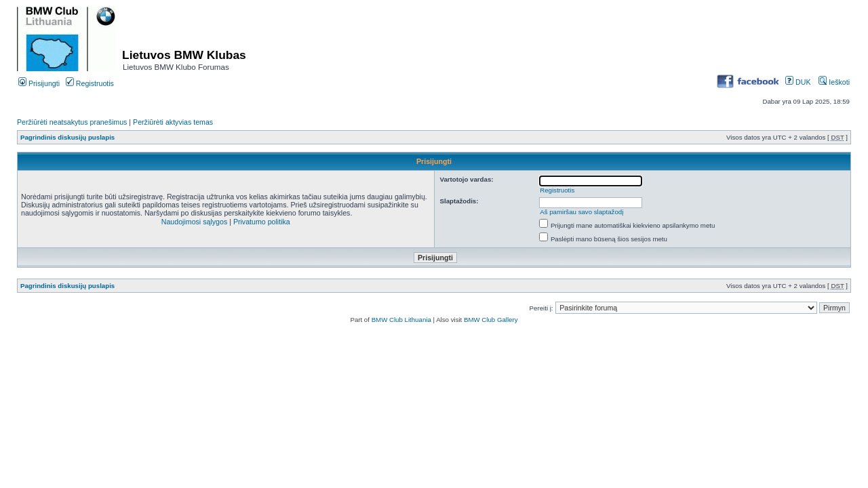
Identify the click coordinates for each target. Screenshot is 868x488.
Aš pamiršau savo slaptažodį (581, 212)
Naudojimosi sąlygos (194, 222)
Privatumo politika (262, 222)
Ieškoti (834, 82)
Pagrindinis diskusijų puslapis (67, 137)
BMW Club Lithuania (401, 320)
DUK (798, 82)
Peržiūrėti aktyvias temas (173, 122)
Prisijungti (39, 83)
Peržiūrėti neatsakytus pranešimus (72, 122)
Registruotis (90, 83)
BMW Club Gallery (491, 320)
